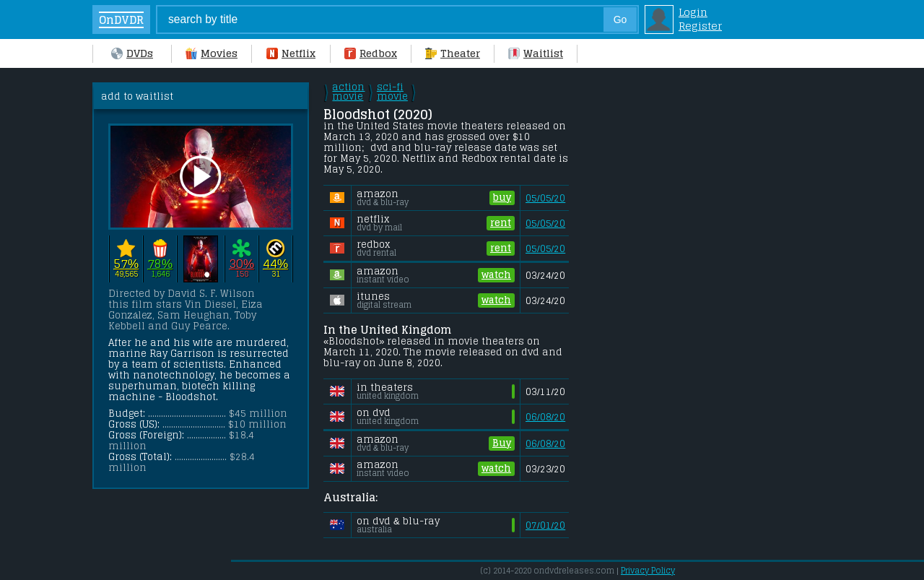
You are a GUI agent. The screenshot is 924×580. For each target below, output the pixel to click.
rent (501, 223)
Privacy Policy (648, 571)
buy (502, 198)
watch (496, 275)
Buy (502, 443)
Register (700, 26)
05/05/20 (545, 198)
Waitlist (536, 53)
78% (160, 263)
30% (241, 263)
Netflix (291, 53)
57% (126, 263)
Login (693, 12)
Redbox (371, 53)
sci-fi (392, 92)
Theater (453, 53)
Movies (212, 53)
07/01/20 (545, 525)
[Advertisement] (695, 299)
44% (275, 263)
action (348, 92)
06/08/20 (545, 417)
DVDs (132, 53)
